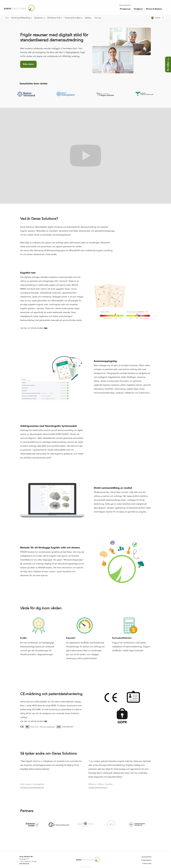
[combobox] (157, 18)
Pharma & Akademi (154, 9)
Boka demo (28, 64)
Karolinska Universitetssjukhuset (32, 788)
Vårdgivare (138, 9)
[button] (22, 18)
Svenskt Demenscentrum (98, 788)
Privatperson (125, 9)
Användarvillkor (147, 857)
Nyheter (88, 18)
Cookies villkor (147, 864)
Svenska (156, 18)
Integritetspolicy (146, 860)
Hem (7, 18)
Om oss (98, 18)
